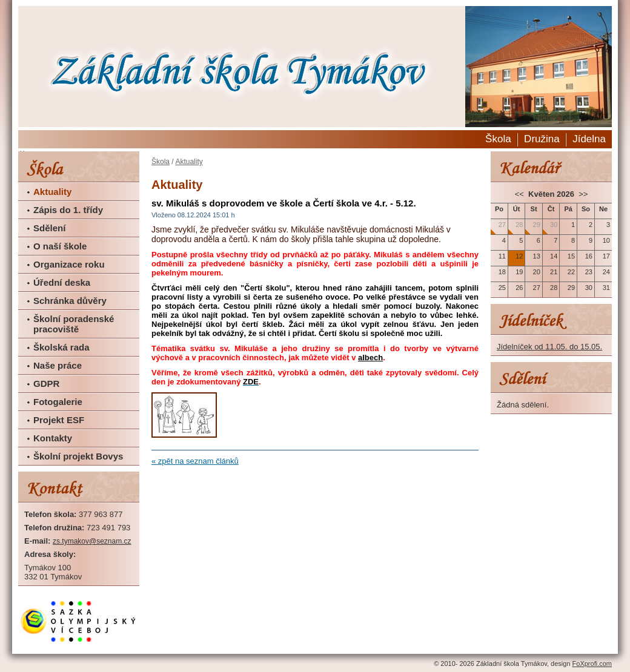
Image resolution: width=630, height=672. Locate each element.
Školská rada (61, 347)
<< (521, 194)
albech (370, 357)
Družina (542, 139)
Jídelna (589, 139)
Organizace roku (69, 264)
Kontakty (53, 438)
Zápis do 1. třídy (68, 210)
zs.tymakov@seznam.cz (92, 541)
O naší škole (60, 246)
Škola (498, 139)
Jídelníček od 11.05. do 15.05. (549, 347)
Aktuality (52, 192)
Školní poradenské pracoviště (74, 324)
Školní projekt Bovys (78, 456)
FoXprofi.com (592, 664)
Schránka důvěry (70, 301)
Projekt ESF (59, 420)
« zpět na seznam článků (195, 461)
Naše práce (58, 365)
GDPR (46, 384)
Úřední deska (62, 282)
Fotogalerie (58, 402)
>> (582, 194)
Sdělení (49, 228)
